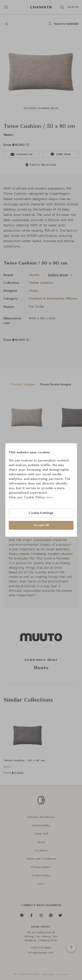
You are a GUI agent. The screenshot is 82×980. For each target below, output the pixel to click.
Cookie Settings (41, 513)
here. (50, 497)
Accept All (41, 525)
